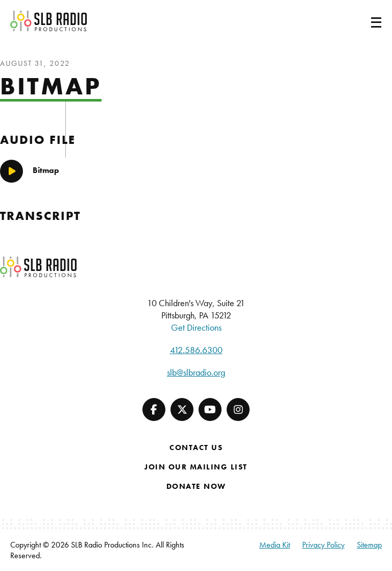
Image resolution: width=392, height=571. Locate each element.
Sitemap (369, 545)
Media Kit (275, 545)
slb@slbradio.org (196, 372)
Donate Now (196, 486)
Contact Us (196, 448)
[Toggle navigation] (364, 21)
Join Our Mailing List (196, 467)
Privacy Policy (323, 545)
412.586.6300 (196, 350)
